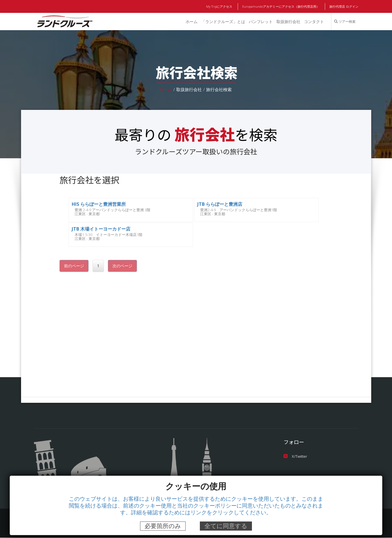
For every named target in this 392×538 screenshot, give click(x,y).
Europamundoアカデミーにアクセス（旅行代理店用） (281, 7)
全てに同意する (226, 526)
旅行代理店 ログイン (344, 7)
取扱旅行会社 (288, 21)
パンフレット (260, 21)
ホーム (191, 21)
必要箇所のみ (163, 526)
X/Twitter (295, 456)
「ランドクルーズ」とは (223, 21)
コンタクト (314, 21)
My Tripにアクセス (220, 7)
